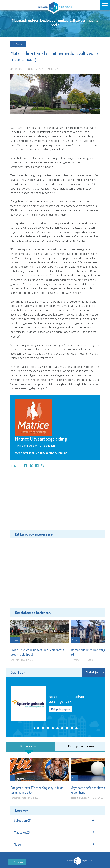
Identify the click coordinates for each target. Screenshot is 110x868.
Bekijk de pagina (61, 709)
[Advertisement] (55, 501)
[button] (34, 728)
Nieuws (18, 44)
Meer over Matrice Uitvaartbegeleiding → (43, 453)
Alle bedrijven (95, 672)
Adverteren (17, 862)
